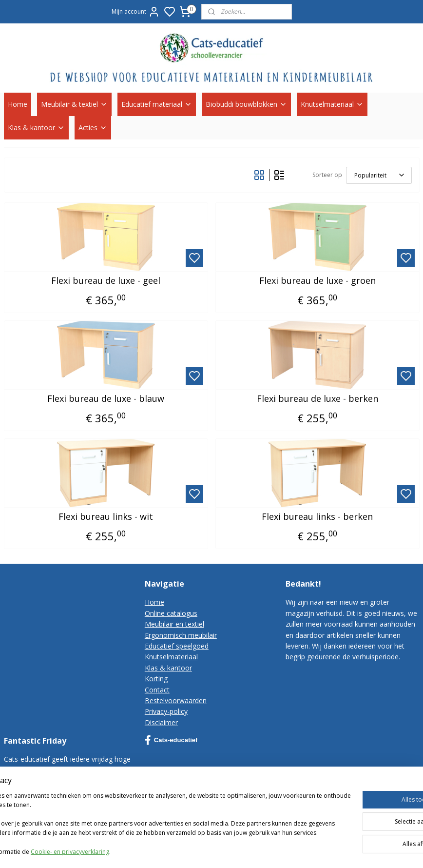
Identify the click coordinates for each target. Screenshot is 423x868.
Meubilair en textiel (174, 624)
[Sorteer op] (379, 175)
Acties (93, 128)
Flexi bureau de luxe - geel (106, 281)
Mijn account (136, 12)
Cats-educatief (171, 740)
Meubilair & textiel (74, 104)
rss (328, 850)
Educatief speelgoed (177, 646)
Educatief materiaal (157, 104)
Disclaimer (161, 722)
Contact (157, 690)
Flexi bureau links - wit (106, 517)
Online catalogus (171, 613)
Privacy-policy (166, 711)
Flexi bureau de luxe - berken (317, 399)
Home (18, 104)
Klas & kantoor (36, 128)
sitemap (307, 850)
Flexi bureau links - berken (317, 517)
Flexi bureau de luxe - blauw (106, 399)
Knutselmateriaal (332, 104)
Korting (156, 679)
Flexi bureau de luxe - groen (317, 281)
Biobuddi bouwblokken (246, 104)
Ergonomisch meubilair (181, 635)
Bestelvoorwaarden (176, 700)
